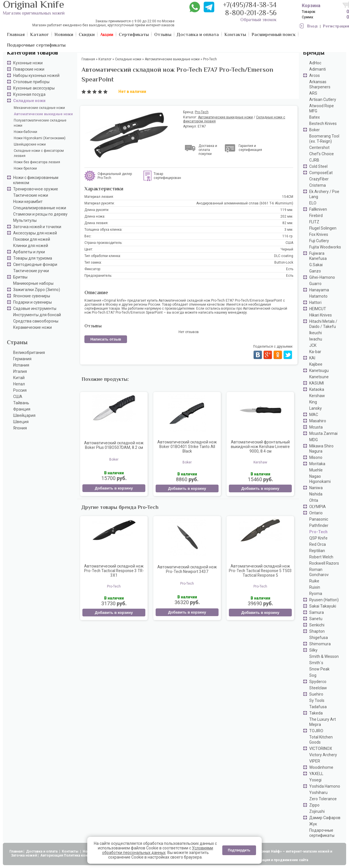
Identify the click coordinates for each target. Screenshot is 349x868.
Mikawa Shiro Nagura (321, 449)
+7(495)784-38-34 (250, 6)
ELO (313, 203)
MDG (314, 440)
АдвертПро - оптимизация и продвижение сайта (266, 860)
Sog (313, 675)
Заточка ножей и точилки (37, 227)
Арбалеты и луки (29, 252)
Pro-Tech (318, 532)
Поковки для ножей (32, 239)
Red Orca (318, 544)
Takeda (316, 713)
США (18, 397)
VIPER (315, 761)
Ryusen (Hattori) (324, 600)
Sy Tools (317, 700)
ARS (313, 93)
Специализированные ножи (40, 208)
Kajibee (316, 364)
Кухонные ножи (28, 63)
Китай (19, 378)
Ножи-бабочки (25, 132)
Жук (313, 824)
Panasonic (319, 519)
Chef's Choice (322, 154)
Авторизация (52, 855)
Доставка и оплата (42, 851)
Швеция (21, 422)
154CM (288, 197)
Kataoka (317, 389)
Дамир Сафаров (325, 818)
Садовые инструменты (35, 308)
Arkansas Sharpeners (320, 84)
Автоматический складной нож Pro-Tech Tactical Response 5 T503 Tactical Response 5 (260, 571)
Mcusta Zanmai (323, 433)
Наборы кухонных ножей (36, 75)
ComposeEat (321, 173)
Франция (22, 409)
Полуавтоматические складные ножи (40, 123)
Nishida (316, 494)
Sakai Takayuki (323, 606)
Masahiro (318, 421)
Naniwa (316, 488)
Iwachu (316, 339)
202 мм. (287, 216)
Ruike (314, 581)
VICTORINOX (321, 748)
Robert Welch (321, 557)
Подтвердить (239, 850)
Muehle (316, 470)
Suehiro (316, 694)
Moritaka (317, 464)
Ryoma (316, 594)
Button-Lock (284, 262)
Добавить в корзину (114, 488)
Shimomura (320, 644)
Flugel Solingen (323, 228)
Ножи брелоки (25, 168)
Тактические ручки (31, 271)
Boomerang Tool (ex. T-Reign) (324, 139)
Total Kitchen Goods (321, 740)
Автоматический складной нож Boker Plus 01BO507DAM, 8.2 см (114, 445)
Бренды (314, 53)
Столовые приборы (31, 82)
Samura (317, 612)
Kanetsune (319, 377)
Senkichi (317, 625)
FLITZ (314, 222)
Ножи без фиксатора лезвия (37, 162)
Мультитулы (25, 220)
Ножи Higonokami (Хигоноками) (40, 138)
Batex (315, 117)
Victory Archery (323, 755)
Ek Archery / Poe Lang (324, 194)
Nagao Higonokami (320, 479)
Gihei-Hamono (322, 277)
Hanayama (319, 290)
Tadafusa (318, 707)
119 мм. (287, 210)
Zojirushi (317, 811)
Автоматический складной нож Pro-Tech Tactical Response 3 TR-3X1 (114, 571)
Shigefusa (319, 638)
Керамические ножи (32, 327)
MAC (314, 415)
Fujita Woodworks (325, 247)
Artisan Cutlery (323, 99)
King (313, 402)
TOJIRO (316, 731)
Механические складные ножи (39, 108)
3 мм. (289, 230)
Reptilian (317, 551)
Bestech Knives (323, 124)
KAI (312, 358)
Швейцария (24, 415)
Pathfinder (319, 525)
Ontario (316, 513)
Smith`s (316, 663)
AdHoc (315, 63)
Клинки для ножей (31, 246)
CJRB (314, 160)
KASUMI (317, 383)
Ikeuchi (316, 333)
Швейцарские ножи (30, 144)
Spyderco (318, 682)
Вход (312, 26)
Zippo (314, 805)
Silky (313, 650)
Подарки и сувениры (32, 302)
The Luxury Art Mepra (323, 722)
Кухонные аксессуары (34, 88)
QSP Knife (318, 538)
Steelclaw (318, 688)
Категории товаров (32, 53)
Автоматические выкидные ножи (43, 114)
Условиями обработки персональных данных (158, 850)
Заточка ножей (24, 855)
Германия (22, 359)
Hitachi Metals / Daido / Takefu (323, 324)
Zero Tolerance (323, 799)
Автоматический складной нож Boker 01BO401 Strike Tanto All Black (187, 447)
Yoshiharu (318, 793)
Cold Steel (318, 166)
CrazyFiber (319, 179)
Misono (316, 457)
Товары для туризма (33, 258)
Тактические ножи (31, 195)
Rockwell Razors (324, 563)
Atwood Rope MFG (322, 108)
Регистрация (336, 26)
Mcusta (316, 427)
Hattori (315, 302)
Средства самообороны (36, 321)
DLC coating (284, 256)
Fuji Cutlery (319, 241)
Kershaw (317, 396)
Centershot (319, 148)
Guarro (315, 284)
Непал (19, 384)
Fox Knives (319, 234)
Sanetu (316, 619)
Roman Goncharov (319, 572)
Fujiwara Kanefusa (318, 256)
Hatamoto (318, 296)
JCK (313, 345)
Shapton (317, 631)
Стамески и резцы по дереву (40, 214)
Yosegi (315, 780)
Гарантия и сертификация (250, 148)
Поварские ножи (29, 69)
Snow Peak (319, 669)
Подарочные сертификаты (322, 833)
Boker (315, 130)
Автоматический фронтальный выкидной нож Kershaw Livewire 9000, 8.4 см (260, 447)
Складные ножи (29, 101)
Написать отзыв (106, 339)
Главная (16, 851)
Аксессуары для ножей (35, 233)
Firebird (316, 216)
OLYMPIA (318, 507)
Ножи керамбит (28, 202)
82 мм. (288, 223)
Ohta (314, 500)
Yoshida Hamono (325, 786)
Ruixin (315, 587)
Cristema (318, 185)
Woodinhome (321, 767)
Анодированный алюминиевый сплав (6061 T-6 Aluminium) (245, 203)
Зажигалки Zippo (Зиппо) (37, 290)
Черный (287, 249)
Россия (20, 390)
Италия (20, 371)
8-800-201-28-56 (251, 14)
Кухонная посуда (29, 94)
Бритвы (20, 277)
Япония (20, 428)
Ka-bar (315, 352)
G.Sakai (316, 265)
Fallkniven (318, 209)
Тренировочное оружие (36, 189)
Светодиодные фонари (35, 264)
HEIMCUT (318, 309)
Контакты (71, 851)
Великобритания (29, 353)
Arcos (315, 75)
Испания (21, 365)
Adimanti (318, 69)
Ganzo (315, 271)
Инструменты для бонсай (37, 315)
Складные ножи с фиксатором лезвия (39, 153)
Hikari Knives (321, 315)
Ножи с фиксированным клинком (36, 180)
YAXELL (316, 774)
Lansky (316, 408)
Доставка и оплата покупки (208, 150)
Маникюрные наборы (33, 283)
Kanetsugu (319, 371)
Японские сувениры (32, 296)
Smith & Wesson (324, 656)
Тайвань (21, 403)
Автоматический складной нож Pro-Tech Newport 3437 (187, 569)
